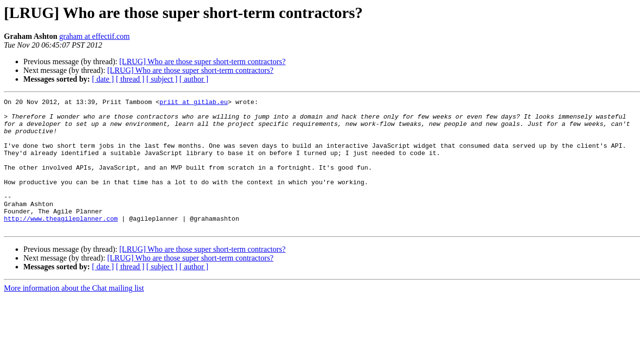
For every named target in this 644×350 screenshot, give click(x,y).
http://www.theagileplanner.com (61, 243)
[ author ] (194, 79)
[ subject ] (162, 79)
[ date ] (103, 79)
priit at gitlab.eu (194, 103)
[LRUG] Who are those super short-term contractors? (202, 61)
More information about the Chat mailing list (74, 314)
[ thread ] (130, 79)
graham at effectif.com (95, 36)
